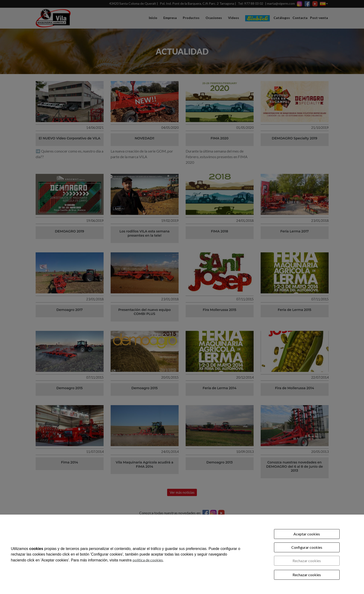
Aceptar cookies (307, 534)
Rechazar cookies (307, 561)
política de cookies (148, 560)
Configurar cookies (307, 547)
